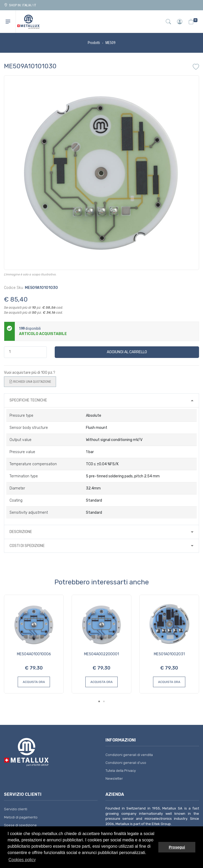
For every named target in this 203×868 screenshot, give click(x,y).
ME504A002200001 (101, 654)
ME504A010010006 (34, 654)
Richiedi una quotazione (30, 382)
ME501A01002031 (169, 654)
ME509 (110, 43)
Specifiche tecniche (28, 400)
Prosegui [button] (177, 847)
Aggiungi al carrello (127, 352)
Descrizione (21, 532)
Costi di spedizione (27, 546)
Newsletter (114, 779)
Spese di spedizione (20, 825)
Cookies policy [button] (22, 860)
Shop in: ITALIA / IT (20, 5)
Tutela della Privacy (121, 771)
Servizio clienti (16, 809)
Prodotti (94, 43)
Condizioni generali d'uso (126, 763)
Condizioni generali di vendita (129, 755)
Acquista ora (34, 682)
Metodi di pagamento (21, 817)
